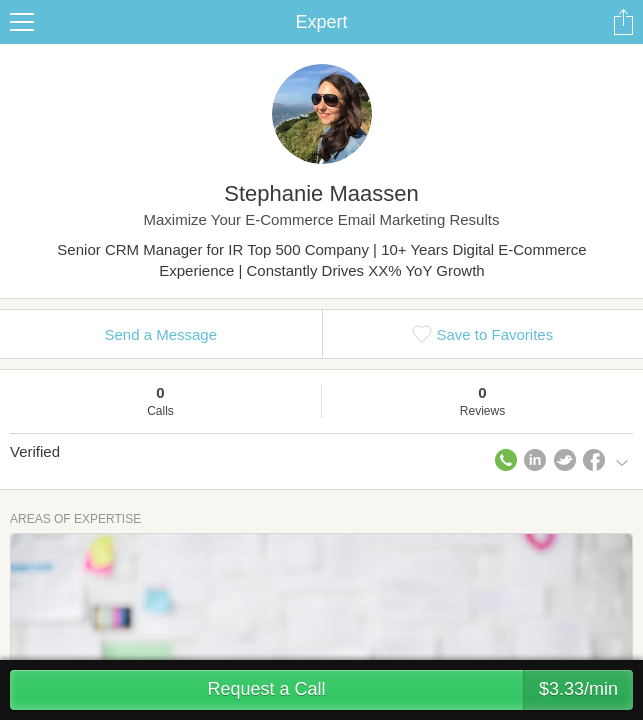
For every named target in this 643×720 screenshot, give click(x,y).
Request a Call (420, 690)
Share (623, 22)
